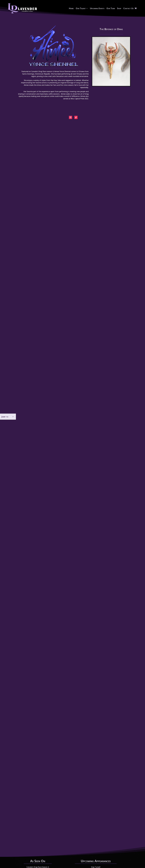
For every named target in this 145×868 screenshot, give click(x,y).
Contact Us (128, 8)
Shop (119, 8)
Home (71, 8)
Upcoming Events (97, 8)
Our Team (111, 8)
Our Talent (81, 8)
